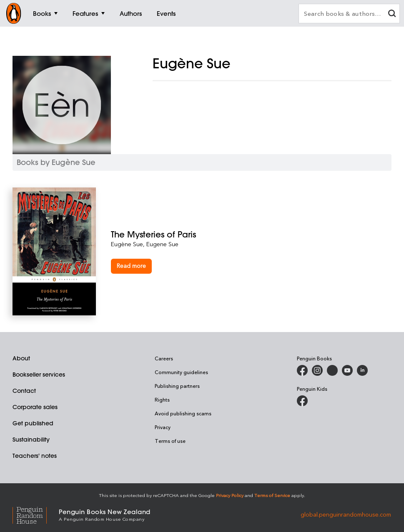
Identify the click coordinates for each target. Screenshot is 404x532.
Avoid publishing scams (183, 413)
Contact (24, 391)
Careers (164, 358)
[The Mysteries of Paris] (251, 234)
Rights (162, 400)
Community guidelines (181, 372)
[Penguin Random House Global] (36, 514)
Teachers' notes (35, 456)
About (21, 358)
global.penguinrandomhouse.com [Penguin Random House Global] (346, 514)
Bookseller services (39, 375)
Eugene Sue (162, 244)
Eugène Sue (127, 244)
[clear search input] (392, 14)
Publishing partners (177, 386)
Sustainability (31, 440)
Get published (33, 423)
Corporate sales (35, 407)
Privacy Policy (230, 495)
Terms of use (170, 441)
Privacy (163, 427)
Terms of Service (272, 495)
